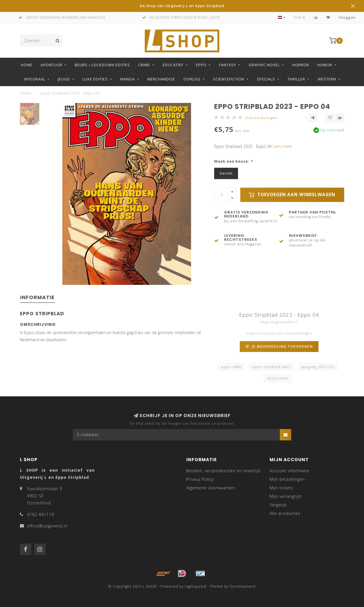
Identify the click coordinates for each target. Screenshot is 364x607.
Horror (301, 65)
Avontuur (51, 65)
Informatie (37, 297)
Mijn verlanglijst (286, 496)
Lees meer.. (283, 146)
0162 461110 (41, 514)
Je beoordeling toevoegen (279, 346)
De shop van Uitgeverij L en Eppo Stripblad (182, 6)
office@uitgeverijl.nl (47, 526)
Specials (266, 79)
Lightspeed (196, 586)
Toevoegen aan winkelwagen (292, 195)
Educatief (173, 65)
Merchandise (161, 79)
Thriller (296, 79)
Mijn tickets (282, 488)
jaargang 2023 (318, 367)
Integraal (35, 79)
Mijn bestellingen (287, 479)
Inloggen (347, 17)
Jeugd (64, 79)
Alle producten (285, 513)
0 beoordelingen (262, 118)
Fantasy (227, 65)
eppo (231, 367)
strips (278, 378)
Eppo (201, 65)
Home (27, 65)
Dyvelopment (243, 586)
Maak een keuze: (233, 161)
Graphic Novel (264, 65)
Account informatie (289, 471)
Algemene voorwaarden (211, 488)
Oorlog (192, 79)
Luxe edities (95, 79)
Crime (144, 65)
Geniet (226, 173)
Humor (325, 65)
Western (327, 79)
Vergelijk (278, 505)
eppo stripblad (271, 367)
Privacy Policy (200, 479)
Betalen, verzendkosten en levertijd (223, 471)
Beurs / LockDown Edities (102, 65)
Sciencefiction (229, 79)
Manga (128, 79)
